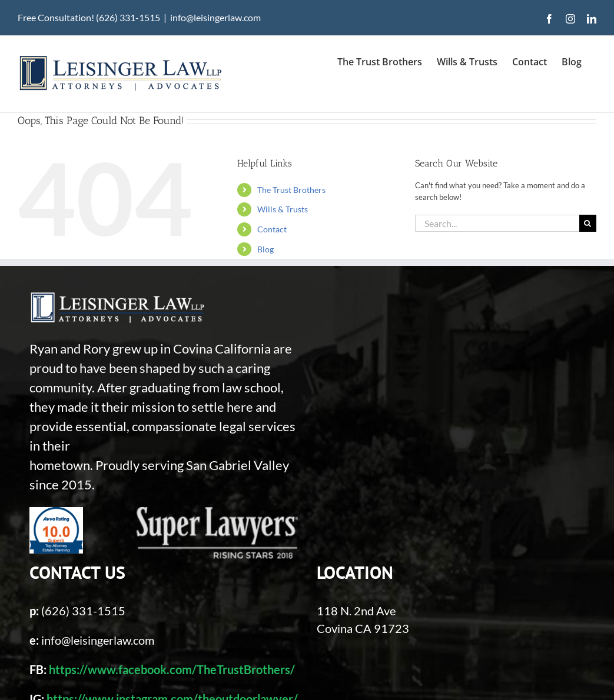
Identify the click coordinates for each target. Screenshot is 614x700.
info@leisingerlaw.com (215, 17)
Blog (265, 249)
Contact (272, 229)
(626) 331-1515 (83, 611)
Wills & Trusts (283, 209)
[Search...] (497, 223)
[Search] (588, 223)
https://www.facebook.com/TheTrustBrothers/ (172, 669)
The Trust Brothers (291, 190)
